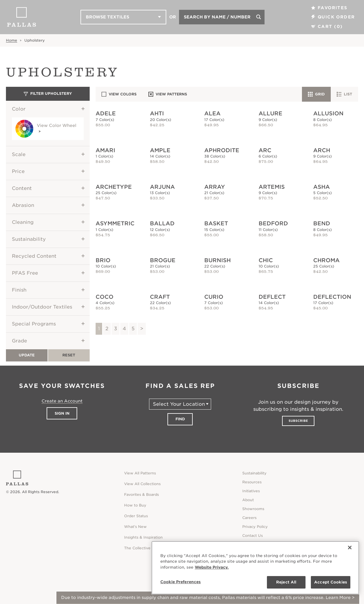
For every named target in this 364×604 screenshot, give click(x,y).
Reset (69, 355)
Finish (19, 290)
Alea (212, 113)
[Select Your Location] (180, 404)
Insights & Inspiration (143, 537)
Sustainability (29, 239)
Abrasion (23, 205)
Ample (160, 150)
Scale (19, 154)
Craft (160, 297)
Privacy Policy (255, 527)
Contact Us (253, 535)
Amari (105, 150)
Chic (266, 260)
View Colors (119, 94)
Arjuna (162, 187)
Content (22, 188)
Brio (103, 260)
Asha (322, 187)
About (248, 500)
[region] (255, 568)
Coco (105, 297)
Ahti (157, 113)
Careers (249, 518)
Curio (214, 297)
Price (18, 171)
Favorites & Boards (141, 494)
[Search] (259, 17)
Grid (316, 94)
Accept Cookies (331, 582)
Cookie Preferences (181, 582)
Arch (322, 150)
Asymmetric (115, 223)
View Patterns (168, 94)
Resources (252, 482)
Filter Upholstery (48, 93)
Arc (265, 150)
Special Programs (34, 324)
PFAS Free (25, 273)
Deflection (332, 297)
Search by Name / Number (217, 17)
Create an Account (62, 401)
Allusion (328, 113)
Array (215, 187)
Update (27, 355)
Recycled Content (34, 256)
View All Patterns (140, 473)
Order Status (136, 516)
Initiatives (251, 491)
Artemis (272, 187)
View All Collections (142, 484)
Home (12, 40)
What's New (135, 527)
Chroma (326, 260)
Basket (216, 223)
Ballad (162, 223)
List (344, 94)
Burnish (217, 260)
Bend (322, 223)
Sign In (62, 413)
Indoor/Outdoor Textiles (42, 307)
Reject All (286, 582)
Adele (106, 113)
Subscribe (298, 421)
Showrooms (253, 509)
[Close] (350, 548)
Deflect (272, 297)
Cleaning (23, 222)
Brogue (163, 260)
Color (19, 109)
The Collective (137, 548)
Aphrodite (222, 150)
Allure (270, 113)
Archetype (114, 187)
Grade (19, 341)
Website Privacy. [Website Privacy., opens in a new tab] (212, 567)
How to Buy (135, 505)
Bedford (273, 223)
